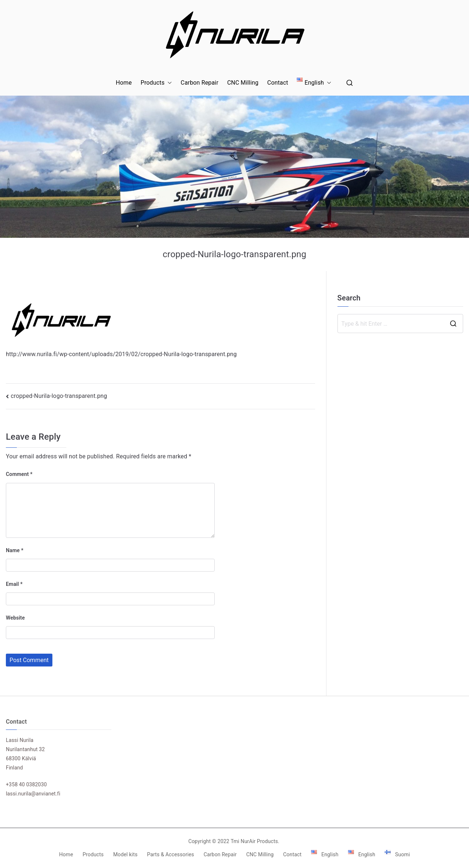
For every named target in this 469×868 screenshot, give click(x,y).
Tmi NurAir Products (254, 841)
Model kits (125, 854)
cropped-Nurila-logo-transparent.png (59, 396)
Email (14, 584)
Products (156, 83)
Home (124, 83)
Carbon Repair (200, 83)
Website (15, 618)
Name (15, 550)
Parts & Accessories (170, 854)
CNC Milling (243, 83)
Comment (19, 474)
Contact (278, 83)
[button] (168, 83)
